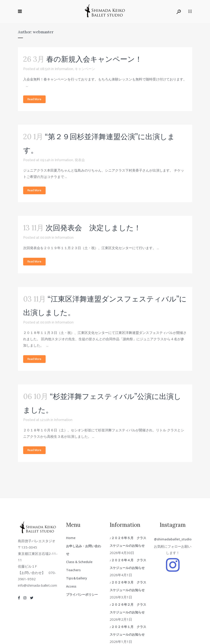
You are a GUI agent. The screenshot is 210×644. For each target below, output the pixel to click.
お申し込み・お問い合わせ (84, 550)
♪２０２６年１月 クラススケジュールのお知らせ (129, 631)
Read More (34, 99)
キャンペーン (85, 69)
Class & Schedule (79, 562)
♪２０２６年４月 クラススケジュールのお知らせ (129, 564)
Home (71, 538)
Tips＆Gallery (77, 578)
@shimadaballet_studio (173, 539)
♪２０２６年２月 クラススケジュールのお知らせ (129, 608)
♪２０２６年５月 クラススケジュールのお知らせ (129, 542)
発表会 (80, 160)
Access (71, 586)
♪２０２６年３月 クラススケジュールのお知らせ (129, 586)
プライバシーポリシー (82, 594)
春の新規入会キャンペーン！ (94, 59)
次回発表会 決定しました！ (93, 228)
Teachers (73, 570)
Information (64, 69)
